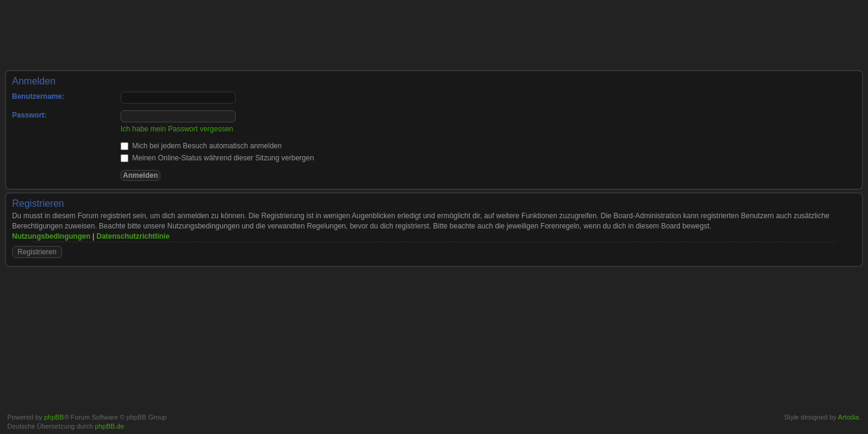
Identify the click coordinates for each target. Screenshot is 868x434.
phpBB (54, 417)
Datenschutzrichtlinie (133, 236)
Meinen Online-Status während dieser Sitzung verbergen (217, 158)
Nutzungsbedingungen (51, 236)
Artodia (848, 417)
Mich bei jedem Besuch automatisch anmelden (201, 146)
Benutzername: (38, 96)
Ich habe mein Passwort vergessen (177, 129)
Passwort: (29, 115)
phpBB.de (110, 426)
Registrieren (37, 252)
